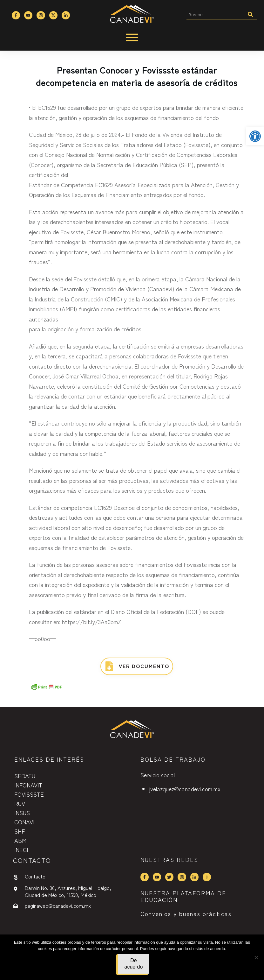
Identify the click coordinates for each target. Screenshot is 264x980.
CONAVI (24, 822)
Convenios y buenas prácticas (186, 913)
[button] (255, 136)
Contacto (35, 876)
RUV (20, 803)
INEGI (21, 850)
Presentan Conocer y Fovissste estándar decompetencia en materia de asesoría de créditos (137, 76)
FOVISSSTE (29, 794)
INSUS (22, 813)
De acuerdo (134, 964)
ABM (20, 840)
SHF (20, 831)
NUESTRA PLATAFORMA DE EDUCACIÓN (183, 896)
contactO (32, 860)
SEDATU (25, 776)
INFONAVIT (28, 785)
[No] (256, 957)
